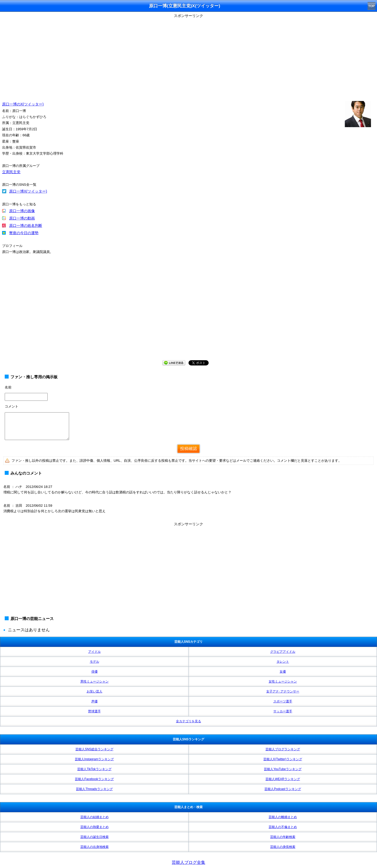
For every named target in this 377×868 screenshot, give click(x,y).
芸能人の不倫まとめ (283, 827)
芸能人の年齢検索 (283, 837)
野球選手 (95, 711)
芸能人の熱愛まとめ (95, 827)
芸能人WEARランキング (283, 779)
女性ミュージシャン (283, 681)
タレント (283, 662)
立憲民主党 (11, 172)
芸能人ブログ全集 (188, 862)
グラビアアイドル (283, 652)
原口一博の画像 (22, 211)
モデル (95, 662)
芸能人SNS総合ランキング (94, 749)
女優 (283, 672)
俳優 (95, 672)
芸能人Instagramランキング (94, 759)
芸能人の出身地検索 (95, 847)
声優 (95, 701)
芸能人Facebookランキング (94, 779)
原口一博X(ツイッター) (28, 191)
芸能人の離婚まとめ (283, 817)
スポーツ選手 (283, 701)
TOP (372, 6)
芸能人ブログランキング (283, 749)
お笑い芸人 (95, 691)
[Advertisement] (188, 56)
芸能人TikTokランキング (94, 769)
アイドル (95, 652)
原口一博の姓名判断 (26, 226)
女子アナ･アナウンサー (283, 691)
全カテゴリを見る (188, 721)
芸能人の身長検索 (283, 847)
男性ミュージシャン (95, 681)
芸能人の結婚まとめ (95, 817)
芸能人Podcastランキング (283, 789)
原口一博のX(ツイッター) (23, 104)
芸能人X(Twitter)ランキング (283, 759)
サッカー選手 (283, 711)
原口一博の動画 (22, 218)
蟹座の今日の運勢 (24, 233)
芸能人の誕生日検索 (95, 837)
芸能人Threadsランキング (94, 789)
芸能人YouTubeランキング (283, 769)
